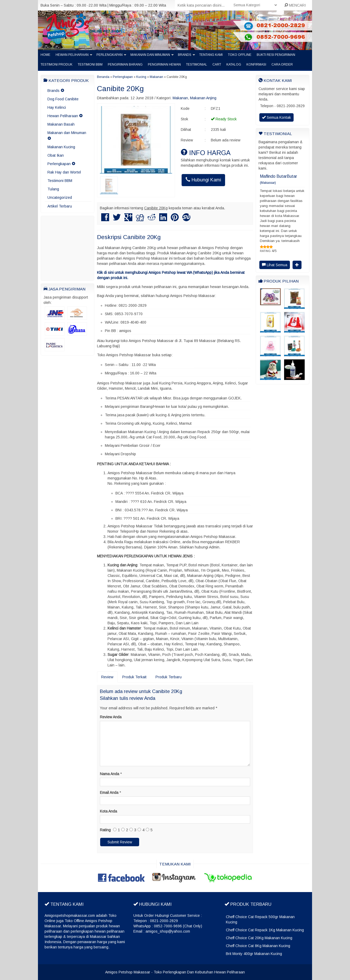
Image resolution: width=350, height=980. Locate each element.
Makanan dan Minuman (150, 55)
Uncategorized (60, 197)
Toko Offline (240, 55)
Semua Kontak (276, 117)
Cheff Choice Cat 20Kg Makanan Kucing (259, 938)
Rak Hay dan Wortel (64, 172)
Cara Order (282, 65)
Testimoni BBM (90, 65)
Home (45, 55)
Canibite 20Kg (120, 89)
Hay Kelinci (57, 107)
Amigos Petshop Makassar (128, 972)
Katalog (234, 65)
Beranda (103, 77)
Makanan (156, 77)
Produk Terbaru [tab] (169, 677)
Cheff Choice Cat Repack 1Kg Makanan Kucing (265, 930)
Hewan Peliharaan (72, 55)
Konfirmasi (256, 65)
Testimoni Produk (57, 65)
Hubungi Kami (203, 180)
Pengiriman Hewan (164, 65)
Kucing (141, 77)
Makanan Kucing (61, 147)
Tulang (53, 189)
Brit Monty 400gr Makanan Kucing (254, 954)
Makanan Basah (61, 124)
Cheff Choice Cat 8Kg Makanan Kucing (258, 946)
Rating (105, 830)
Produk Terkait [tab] (134, 677)
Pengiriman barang (125, 65)
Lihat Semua (275, 265)
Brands (185, 55)
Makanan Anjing (203, 98)
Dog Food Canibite (63, 99)
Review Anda (111, 717)
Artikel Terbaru (60, 206)
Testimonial (197, 65)
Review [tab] (107, 677)
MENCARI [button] (295, 5)
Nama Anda (110, 774)
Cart (217, 65)
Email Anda (109, 793)
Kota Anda (108, 811)
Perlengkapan (110, 55)
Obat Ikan (56, 155)
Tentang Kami (211, 55)
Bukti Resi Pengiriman (276, 55)
